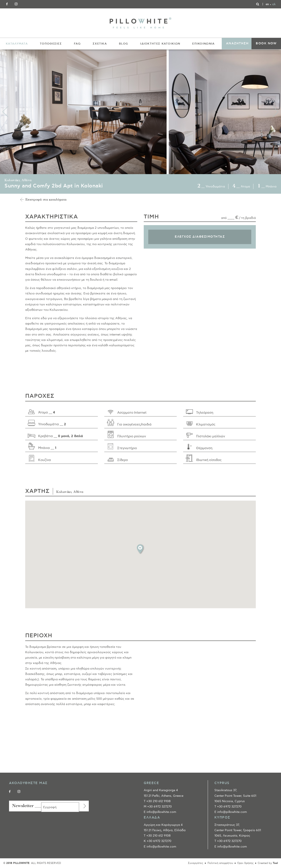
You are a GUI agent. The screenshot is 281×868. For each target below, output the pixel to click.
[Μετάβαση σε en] (267, 4)
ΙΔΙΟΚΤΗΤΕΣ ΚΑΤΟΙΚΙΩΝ (160, 44)
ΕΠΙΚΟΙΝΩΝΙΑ (203, 44)
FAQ (77, 44)
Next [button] (276, 112)
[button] (140, 549)
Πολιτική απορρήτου (220, 863)
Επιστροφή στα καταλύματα (46, 200)
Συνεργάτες (196, 863)
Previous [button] (5, 112)
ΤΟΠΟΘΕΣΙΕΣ (51, 44)
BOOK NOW (266, 43)
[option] (84, 112)
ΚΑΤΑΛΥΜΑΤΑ (17, 44)
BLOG (123, 44)
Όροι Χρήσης (245, 863)
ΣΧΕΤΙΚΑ (100, 44)
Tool (275, 863)
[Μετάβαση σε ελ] (274, 4)
